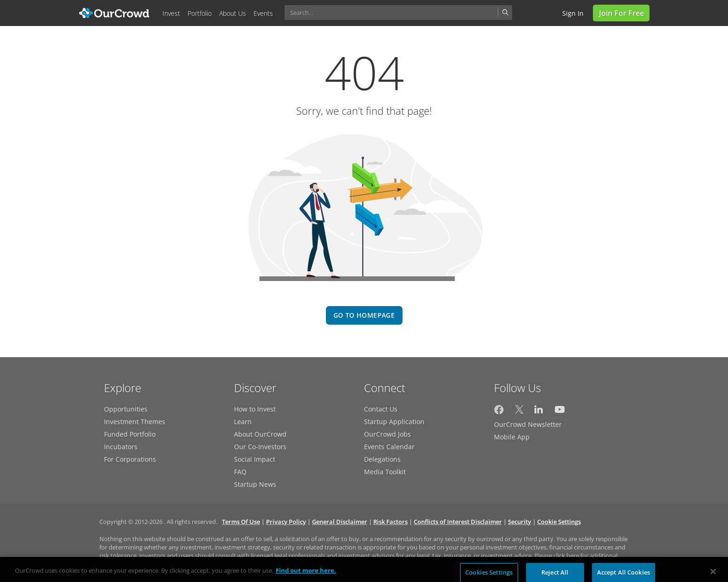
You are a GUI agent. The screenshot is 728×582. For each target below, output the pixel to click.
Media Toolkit (385, 472)
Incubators (121, 447)
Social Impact (255, 459)
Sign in (573, 13)
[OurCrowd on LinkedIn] (539, 412)
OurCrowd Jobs (387, 434)
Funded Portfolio (130, 434)
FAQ (240, 472)
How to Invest (255, 409)
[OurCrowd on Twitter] (519, 412)
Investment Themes (135, 422)
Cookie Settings (559, 522)
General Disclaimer (340, 522)
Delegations (382, 459)
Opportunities (126, 409)
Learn (243, 422)
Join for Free (621, 13)
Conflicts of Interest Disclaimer (458, 522)
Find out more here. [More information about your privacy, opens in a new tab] (306, 574)
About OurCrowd (260, 434)
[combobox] (398, 13)
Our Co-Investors (260, 447)
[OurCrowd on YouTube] (560, 412)
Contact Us (381, 409)
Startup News (255, 484)
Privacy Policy (286, 522)
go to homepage (364, 315)
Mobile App (512, 437)
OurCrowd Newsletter (528, 424)
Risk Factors (390, 522)
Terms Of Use (241, 522)
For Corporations (130, 459)
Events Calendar (389, 447)
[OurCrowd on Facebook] (499, 412)
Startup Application (394, 422)
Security (520, 522)
